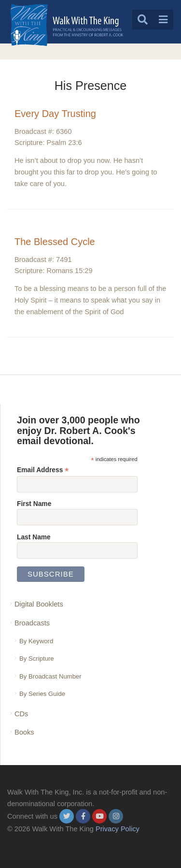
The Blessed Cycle (55, 242)
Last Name (34, 537)
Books (24, 732)
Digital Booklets (39, 604)
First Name (34, 504)
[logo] (67, 25)
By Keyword (36, 641)
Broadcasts (32, 623)
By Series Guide (42, 694)
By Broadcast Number (50, 676)
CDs (21, 714)
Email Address (43, 470)
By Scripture (37, 658)
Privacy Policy (118, 829)
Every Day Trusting (55, 114)
